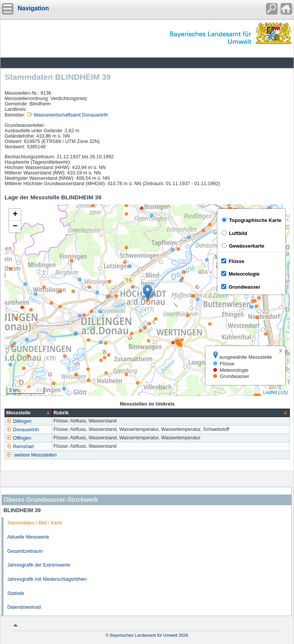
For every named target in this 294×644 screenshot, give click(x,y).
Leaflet (270, 393)
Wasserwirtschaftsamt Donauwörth (71, 115)
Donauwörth (23, 430)
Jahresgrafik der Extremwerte (39, 565)
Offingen (19, 438)
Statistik (16, 593)
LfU (284, 393)
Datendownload (24, 607)
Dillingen (19, 421)
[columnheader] (29, 413)
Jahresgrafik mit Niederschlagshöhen (47, 579)
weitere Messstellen (36, 455)
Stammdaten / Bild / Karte (35, 523)
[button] (148, 292)
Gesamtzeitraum (25, 551)
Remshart (20, 447)
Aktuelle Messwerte (28, 537)
